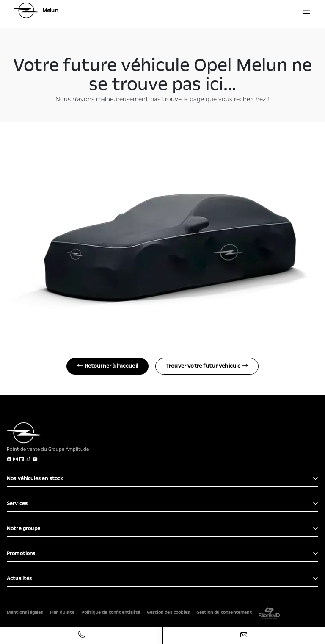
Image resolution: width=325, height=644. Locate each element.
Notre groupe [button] (23, 528)
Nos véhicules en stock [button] (35, 478)
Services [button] (17, 503)
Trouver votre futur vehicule (207, 366)
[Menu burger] (306, 11)
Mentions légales (25, 613)
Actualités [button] (19, 578)
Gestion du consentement (224, 613)
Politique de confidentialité (110, 613)
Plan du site (62, 613)
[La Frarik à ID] (269, 613)
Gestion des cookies (168, 613)
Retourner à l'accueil (107, 366)
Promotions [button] (21, 553)
